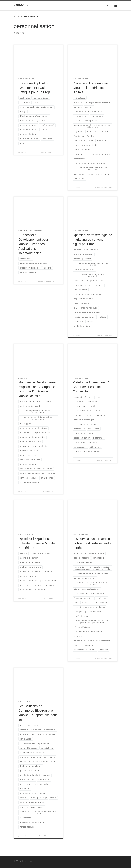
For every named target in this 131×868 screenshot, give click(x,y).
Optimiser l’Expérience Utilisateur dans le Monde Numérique (37, 543)
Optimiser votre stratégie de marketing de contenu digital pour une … (92, 240)
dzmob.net (27, 861)
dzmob (24, 152)
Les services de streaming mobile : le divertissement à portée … (92, 543)
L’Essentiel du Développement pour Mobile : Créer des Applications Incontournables (33, 244)
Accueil (17, 16)
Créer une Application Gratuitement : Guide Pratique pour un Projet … (37, 88)
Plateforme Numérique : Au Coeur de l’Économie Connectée (92, 387)
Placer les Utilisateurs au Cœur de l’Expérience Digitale (90, 88)
